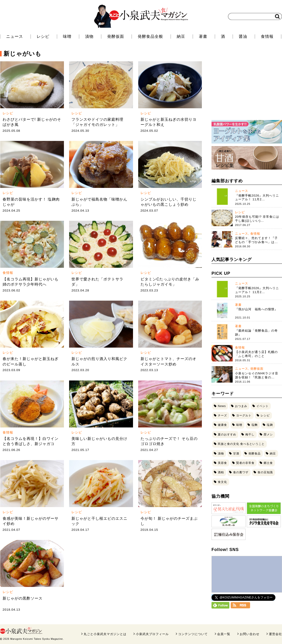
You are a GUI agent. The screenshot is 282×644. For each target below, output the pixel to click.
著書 (203, 37)
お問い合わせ (250, 634)
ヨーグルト (244, 415)
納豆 (181, 37)
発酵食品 (255, 454)
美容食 (222, 463)
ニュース (15, 37)
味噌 (67, 37)
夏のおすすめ (227, 435)
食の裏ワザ (241, 472)
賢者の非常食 (245, 463)
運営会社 (275, 634)
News (222, 406)
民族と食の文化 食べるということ (241, 444)
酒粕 (221, 472)
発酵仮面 (116, 37)
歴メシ (268, 435)
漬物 (89, 37)
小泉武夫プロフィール (152, 634)
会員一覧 (224, 634)
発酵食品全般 (150, 37)
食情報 (267, 37)
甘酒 (236, 454)
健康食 (222, 425)
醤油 (243, 37)
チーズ (222, 415)
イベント (262, 406)
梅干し (250, 435)
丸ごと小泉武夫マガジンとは (105, 634)
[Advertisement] (247, 86)
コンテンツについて (193, 634)
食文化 (222, 482)
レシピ (43, 37)
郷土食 (268, 463)
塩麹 (270, 425)
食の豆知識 (265, 472)
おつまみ (241, 406)
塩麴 (255, 425)
